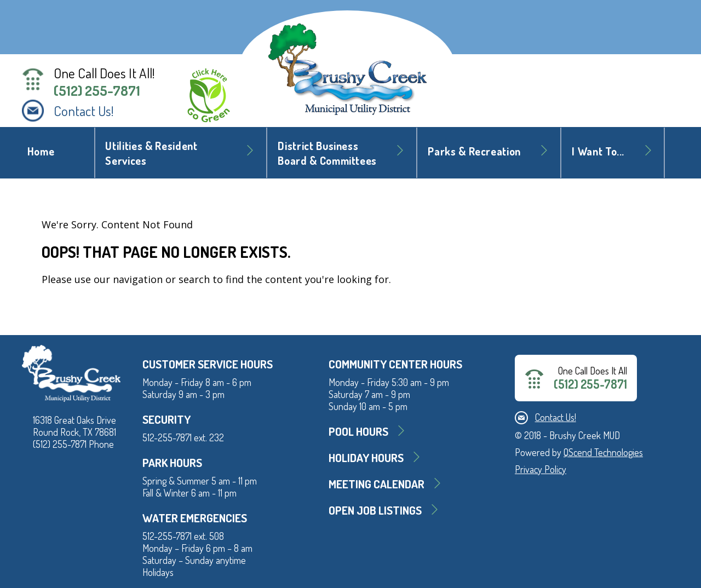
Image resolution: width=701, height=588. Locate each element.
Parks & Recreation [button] (474, 151)
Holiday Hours (366, 457)
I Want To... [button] (598, 151)
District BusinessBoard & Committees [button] (327, 153)
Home (41, 151)
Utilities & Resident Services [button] (151, 153)
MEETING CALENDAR (377, 484)
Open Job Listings (375, 510)
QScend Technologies (603, 452)
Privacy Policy (541, 469)
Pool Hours (358, 431)
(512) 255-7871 (97, 90)
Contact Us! (84, 111)
